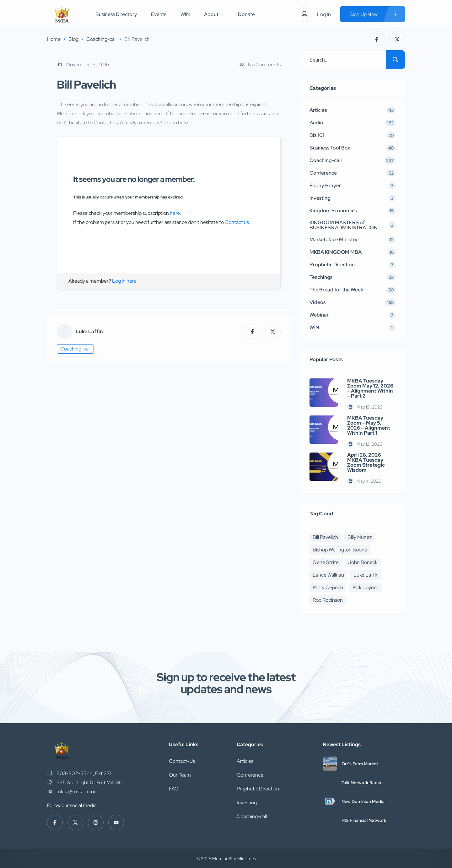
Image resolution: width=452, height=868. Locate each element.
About (214, 14)
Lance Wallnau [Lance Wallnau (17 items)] (328, 575)
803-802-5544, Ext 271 (84, 773)
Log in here (124, 281)
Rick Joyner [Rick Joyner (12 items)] (366, 587)
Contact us (237, 222)
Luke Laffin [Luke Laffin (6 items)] (366, 575)
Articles (245, 761)
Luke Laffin (89, 332)
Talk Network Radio (361, 783)
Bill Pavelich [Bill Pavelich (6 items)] (325, 537)
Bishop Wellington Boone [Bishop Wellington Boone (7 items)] (340, 550)
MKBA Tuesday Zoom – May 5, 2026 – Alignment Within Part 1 (369, 426)
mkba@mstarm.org (77, 792)
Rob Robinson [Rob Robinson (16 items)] (328, 600)
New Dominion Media (363, 801)
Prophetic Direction (258, 789)
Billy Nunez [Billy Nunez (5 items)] (360, 537)
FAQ (174, 789)
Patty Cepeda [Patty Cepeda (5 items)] (328, 587)
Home (54, 39)
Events (159, 14)
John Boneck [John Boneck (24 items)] (363, 562)
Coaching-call (101, 39)
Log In (324, 14)
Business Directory (116, 14)
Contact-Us (182, 761)
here (175, 213)
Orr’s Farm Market (360, 764)
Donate (246, 14)
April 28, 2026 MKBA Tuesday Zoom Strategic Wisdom (366, 463)
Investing (247, 803)
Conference (250, 775)
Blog (73, 39)
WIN (185, 14)
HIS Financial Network (364, 820)
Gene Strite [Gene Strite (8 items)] (326, 562)
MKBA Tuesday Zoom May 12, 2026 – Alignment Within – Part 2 (370, 388)
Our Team (180, 775)
